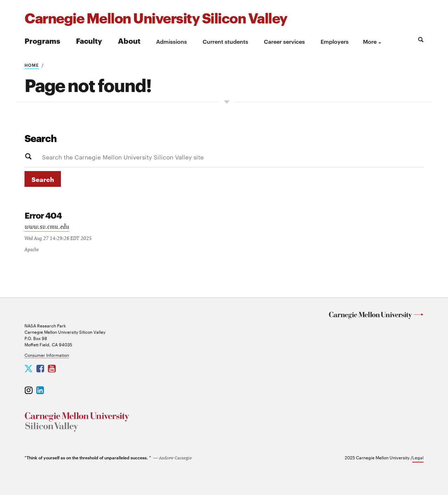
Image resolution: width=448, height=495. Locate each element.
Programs (42, 40)
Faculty (89, 40)
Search (41, 138)
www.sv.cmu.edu (48, 228)
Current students (225, 41)
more (370, 41)
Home (32, 65)
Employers (335, 41)
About (129, 40)
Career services (284, 41)
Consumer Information (47, 355)
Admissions (171, 41)
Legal (418, 458)
